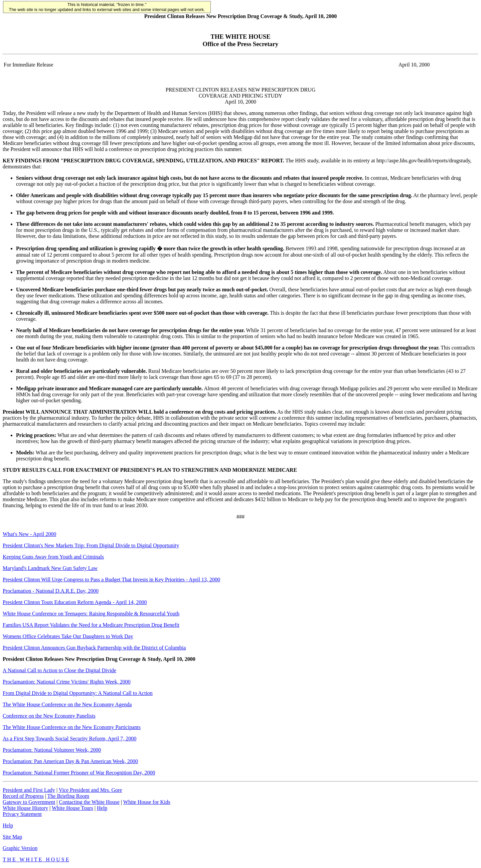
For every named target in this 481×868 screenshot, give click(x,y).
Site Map (12, 837)
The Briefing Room (68, 796)
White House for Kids (147, 802)
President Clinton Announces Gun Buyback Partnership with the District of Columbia (94, 648)
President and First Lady (29, 790)
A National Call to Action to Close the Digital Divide (59, 670)
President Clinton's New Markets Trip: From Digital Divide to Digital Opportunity (91, 545)
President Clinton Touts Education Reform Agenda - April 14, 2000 (75, 602)
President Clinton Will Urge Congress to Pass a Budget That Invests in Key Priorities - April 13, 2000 (111, 580)
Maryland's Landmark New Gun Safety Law (50, 568)
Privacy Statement (22, 814)
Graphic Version (20, 848)
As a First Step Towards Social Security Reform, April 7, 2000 (69, 739)
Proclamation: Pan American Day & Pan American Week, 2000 (70, 761)
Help (102, 808)
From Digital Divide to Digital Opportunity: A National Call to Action (78, 693)
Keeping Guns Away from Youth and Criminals (53, 557)
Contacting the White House (89, 802)
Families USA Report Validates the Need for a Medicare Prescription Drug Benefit (91, 625)
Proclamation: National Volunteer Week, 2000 (52, 750)
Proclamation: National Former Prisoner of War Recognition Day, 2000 (79, 773)
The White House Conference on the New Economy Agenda (67, 704)
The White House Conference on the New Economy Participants (72, 727)
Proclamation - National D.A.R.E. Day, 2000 (51, 591)
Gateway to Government (29, 802)
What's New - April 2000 (29, 534)
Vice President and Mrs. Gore (91, 790)
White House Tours (72, 808)
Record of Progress (23, 796)
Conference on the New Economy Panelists (49, 716)
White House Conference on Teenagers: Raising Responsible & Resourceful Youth (91, 614)
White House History (25, 808)
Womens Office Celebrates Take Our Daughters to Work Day (68, 636)
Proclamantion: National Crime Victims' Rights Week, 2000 (67, 682)
